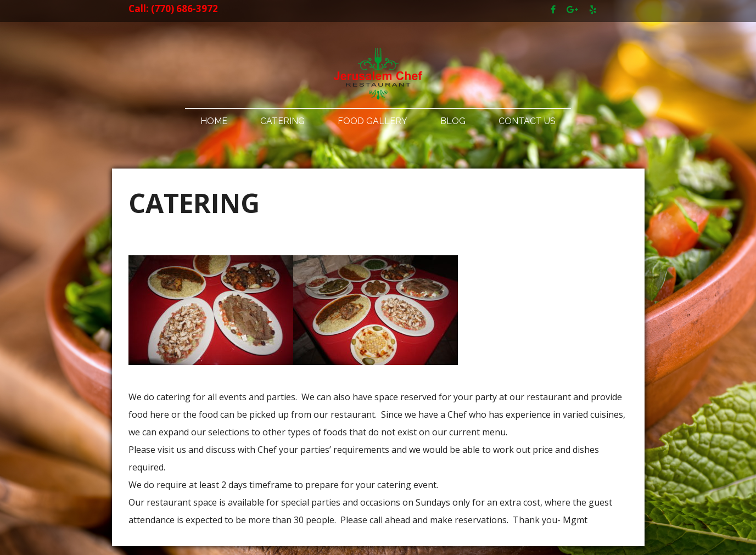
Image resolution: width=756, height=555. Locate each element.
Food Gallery (373, 121)
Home (214, 121)
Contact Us (527, 121)
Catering (282, 121)
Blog (453, 121)
